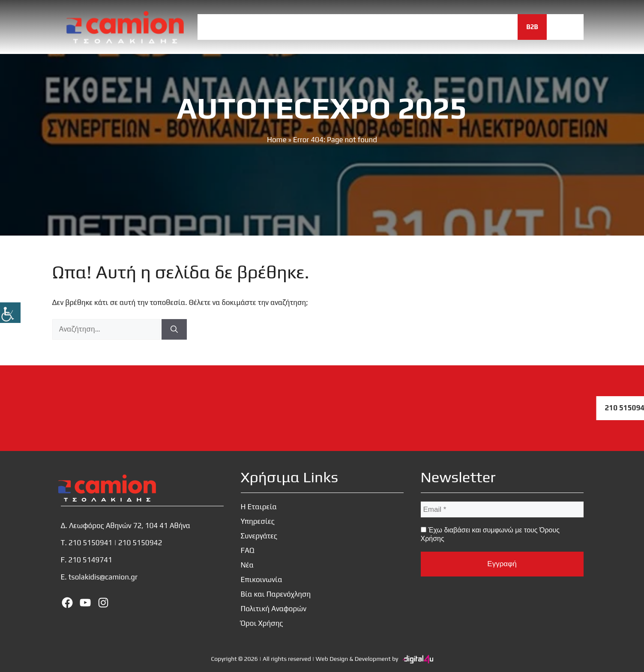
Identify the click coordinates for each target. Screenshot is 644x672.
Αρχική (218, 27)
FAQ (413, 27)
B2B (532, 27)
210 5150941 (91, 543)
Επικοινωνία (488, 27)
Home (277, 140)
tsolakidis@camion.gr (103, 577)
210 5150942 (140, 543)
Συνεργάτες (370, 27)
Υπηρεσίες (315, 27)
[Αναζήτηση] (174, 329)
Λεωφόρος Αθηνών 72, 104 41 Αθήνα (130, 526)
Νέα (443, 27)
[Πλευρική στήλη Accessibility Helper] (10, 313)
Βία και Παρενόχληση (276, 594)
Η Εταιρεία (264, 27)
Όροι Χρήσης (262, 623)
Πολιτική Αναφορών (274, 609)
